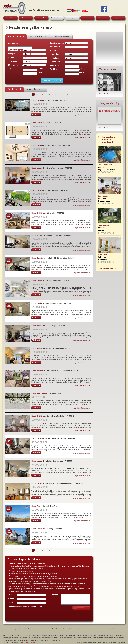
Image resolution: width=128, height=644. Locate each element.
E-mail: (11, 599)
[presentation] (27, 614)
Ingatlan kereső (57, 18)
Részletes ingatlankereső (30, 28)
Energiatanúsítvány (109, 103)
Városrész (13, 61)
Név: (10, 595)
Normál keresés (16, 37)
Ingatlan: (55, 54)
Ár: (10, 69)
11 (64, 94)
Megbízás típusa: (16, 50)
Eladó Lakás (103, 196)
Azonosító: (13, 43)
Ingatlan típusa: (57, 43)
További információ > (104, 94)
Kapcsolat (118, 18)
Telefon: (11, 603)
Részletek (35, 115)
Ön (35, 11)
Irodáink (41, 18)
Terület (54, 69)
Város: (11, 58)
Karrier (87, 18)
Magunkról (26, 18)
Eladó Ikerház (103, 225)
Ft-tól (40, 69)
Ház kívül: (55, 58)
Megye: (12, 54)
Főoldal (11, 18)
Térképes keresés (38, 37)
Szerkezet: (55, 47)
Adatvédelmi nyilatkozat (110, 629)
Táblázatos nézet (35, 89)
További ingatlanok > (107, 269)
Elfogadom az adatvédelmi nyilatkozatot (23, 607)
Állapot (53, 51)
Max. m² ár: (55, 66)
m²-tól (82, 69)
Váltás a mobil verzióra (28, 643)
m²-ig (82, 73)
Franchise (103, 18)
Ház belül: (55, 62)
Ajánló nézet (14, 89)
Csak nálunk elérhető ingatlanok (108, 140)
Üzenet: (55, 595)
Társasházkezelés (108, 70)
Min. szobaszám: (16, 65)
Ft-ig (40, 73)
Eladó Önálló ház (105, 165)
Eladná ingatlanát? (72, 18)
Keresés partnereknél (61, 37)
